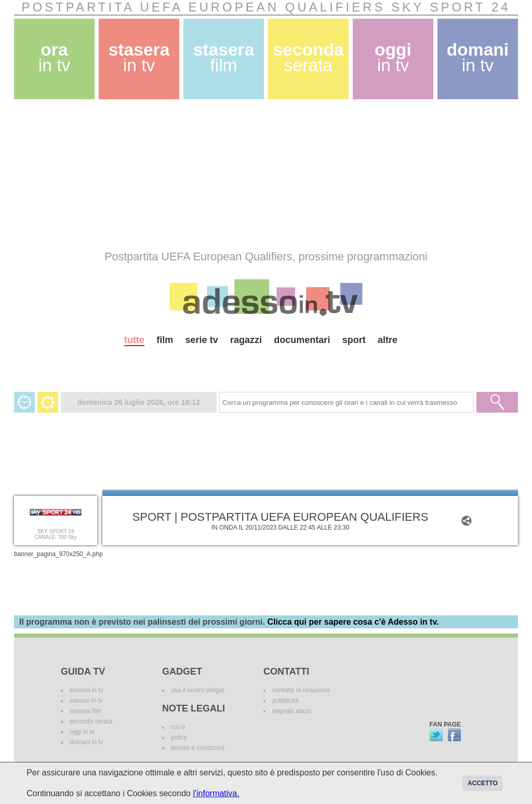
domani (478, 57)
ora (55, 57)
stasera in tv (87, 690)
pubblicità (285, 701)
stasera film (85, 711)
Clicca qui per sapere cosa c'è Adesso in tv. (353, 622)
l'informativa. (216, 793)
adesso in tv (86, 701)
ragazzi (246, 340)
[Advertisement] (266, 175)
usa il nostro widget (198, 690)
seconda (308, 57)
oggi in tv (82, 732)
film (165, 340)
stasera (139, 57)
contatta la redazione (301, 690)
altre (388, 340)
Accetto (483, 783)
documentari (302, 340)
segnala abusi (291, 711)
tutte (134, 340)
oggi (393, 57)
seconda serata (91, 721)
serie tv (202, 340)
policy (179, 737)
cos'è (178, 727)
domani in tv (87, 742)
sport (354, 340)
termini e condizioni (198, 748)
